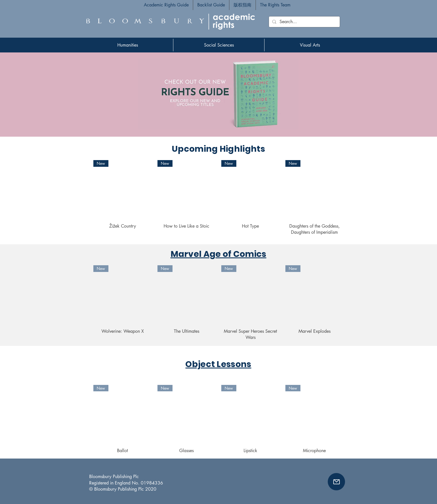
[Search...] (304, 22)
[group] (219, 198)
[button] (336, 482)
